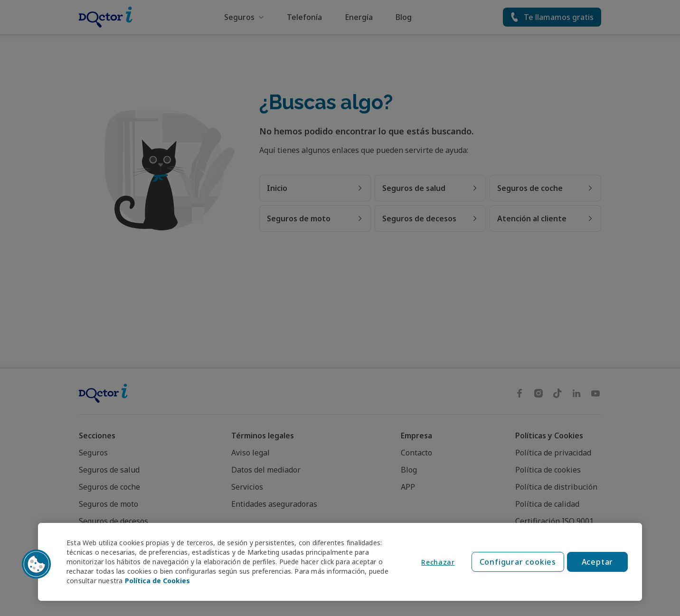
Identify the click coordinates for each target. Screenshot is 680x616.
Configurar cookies (518, 562)
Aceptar (598, 562)
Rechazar (438, 562)
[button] (37, 564)
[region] (340, 562)
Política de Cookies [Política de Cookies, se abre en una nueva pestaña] (157, 581)
